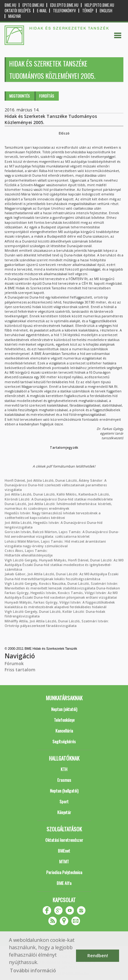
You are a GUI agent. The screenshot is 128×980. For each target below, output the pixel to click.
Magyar (15, 16)
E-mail (42, 11)
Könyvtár (64, 812)
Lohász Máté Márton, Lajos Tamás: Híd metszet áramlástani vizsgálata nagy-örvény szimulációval (55, 544)
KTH (64, 769)
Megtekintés (20, 96)
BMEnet (64, 851)
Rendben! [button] (98, 956)
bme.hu (10, 5)
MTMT (64, 861)
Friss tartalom (20, 670)
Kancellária (64, 731)
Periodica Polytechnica (64, 872)
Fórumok (14, 663)
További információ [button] (33, 970)
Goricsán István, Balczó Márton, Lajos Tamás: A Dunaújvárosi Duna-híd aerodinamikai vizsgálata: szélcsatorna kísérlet (62, 534)
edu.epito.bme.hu (64, 5)
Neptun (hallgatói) (64, 791)
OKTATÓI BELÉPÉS (18, 11)
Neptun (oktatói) (64, 709)
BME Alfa (64, 883)
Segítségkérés (64, 741)
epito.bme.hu (33, 5)
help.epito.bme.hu (99, 5)
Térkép (88, 11)
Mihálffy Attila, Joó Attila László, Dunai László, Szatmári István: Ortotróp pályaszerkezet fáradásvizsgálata (57, 623)
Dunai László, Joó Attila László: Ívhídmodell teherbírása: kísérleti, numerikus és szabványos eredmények (58, 506)
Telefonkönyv (64, 11)
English (106, 11)
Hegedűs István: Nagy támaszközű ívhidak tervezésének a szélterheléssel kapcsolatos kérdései (53, 515)
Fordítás (47, 96)
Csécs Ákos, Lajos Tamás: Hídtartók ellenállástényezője (29, 553)
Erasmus (64, 780)
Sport (64, 801)
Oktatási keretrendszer (64, 840)
